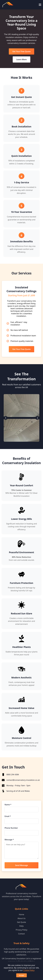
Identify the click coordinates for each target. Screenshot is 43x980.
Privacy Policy (22, 930)
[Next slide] (37, 418)
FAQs (21, 926)
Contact (21, 934)
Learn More (21, 59)
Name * (8, 805)
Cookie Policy (29, 970)
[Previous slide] (6, 418)
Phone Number (11, 828)
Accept (21, 975)
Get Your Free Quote (21, 51)
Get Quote (21, 922)
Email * (8, 816)
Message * (9, 840)
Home (21, 914)
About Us (22, 918)
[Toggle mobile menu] (40, 5)
